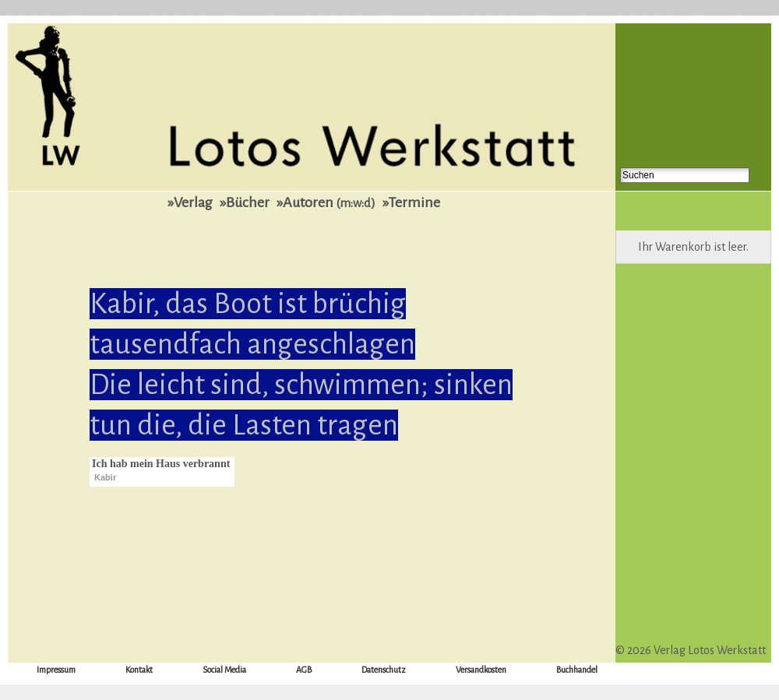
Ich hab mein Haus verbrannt (161, 464)
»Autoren (326, 202)
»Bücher (245, 202)
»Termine (411, 202)
